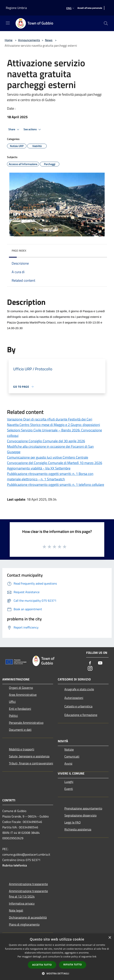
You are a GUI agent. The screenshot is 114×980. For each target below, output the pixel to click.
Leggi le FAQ (73, 822)
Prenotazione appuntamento (83, 808)
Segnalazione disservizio (80, 815)
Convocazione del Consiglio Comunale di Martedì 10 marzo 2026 (55, 463)
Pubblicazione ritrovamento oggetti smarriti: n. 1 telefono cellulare (56, 485)
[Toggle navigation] (8, 23)
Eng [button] (71, 8)
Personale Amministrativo (26, 723)
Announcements (29, 40)
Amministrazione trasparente (28, 884)
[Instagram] (90, 669)
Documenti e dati (20, 730)
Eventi (69, 789)
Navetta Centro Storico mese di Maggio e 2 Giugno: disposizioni (53, 425)
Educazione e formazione (81, 715)
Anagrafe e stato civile (79, 689)
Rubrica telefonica (15, 865)
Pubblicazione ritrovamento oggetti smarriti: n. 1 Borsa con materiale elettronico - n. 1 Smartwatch (50, 476)
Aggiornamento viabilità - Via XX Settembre (39, 468)
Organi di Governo (21, 688)
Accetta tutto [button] (42, 965)
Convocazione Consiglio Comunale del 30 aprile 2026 (46, 441)
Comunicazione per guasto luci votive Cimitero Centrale (48, 457)
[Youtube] (100, 663)
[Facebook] (90, 663)
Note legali (16, 910)
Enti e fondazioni (20, 709)
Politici (13, 716)
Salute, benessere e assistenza (29, 756)
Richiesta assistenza (78, 829)
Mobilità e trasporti (22, 749)
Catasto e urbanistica (78, 706)
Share (14, 129)
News (49, 40)
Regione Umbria (16, 8)
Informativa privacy (22, 903)
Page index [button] (19, 250)
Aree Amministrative (23, 695)
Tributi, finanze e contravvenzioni (31, 763)
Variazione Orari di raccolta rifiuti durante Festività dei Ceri (50, 419)
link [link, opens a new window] (94, 957)
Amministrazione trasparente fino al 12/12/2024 (28, 894)
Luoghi (69, 782)
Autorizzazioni (74, 698)
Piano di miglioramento (24, 924)
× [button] (110, 938)
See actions (33, 129)
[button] (57, 973)
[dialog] (57, 957)
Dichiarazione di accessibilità (28, 917)
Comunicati (72, 756)
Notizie (69, 749)
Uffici (12, 702)
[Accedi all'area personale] (90, 8)
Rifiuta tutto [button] (73, 965)
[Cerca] (106, 23)
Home (9, 40)
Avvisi (68, 763)
